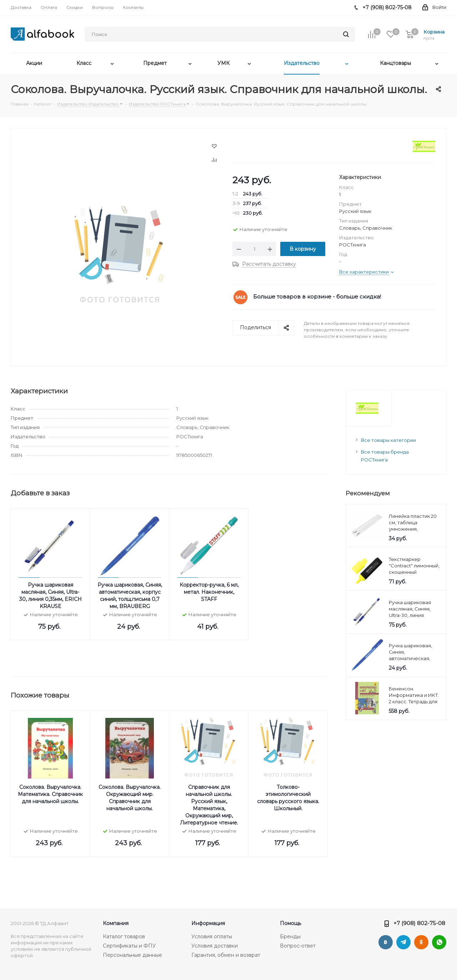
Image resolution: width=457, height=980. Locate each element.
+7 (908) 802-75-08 (419, 923)
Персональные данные (132, 955)
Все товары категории (388, 440)
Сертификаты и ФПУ (129, 946)
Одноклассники (421, 942)
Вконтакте (386, 942)
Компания (116, 923)
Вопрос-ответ (298, 946)
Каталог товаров (124, 936)
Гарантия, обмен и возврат (226, 955)
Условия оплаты (212, 936)
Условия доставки (215, 946)
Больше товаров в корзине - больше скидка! (317, 297)
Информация (208, 923)
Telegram (403, 942)
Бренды (290, 936)
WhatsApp (439, 942)
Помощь (290, 923)
